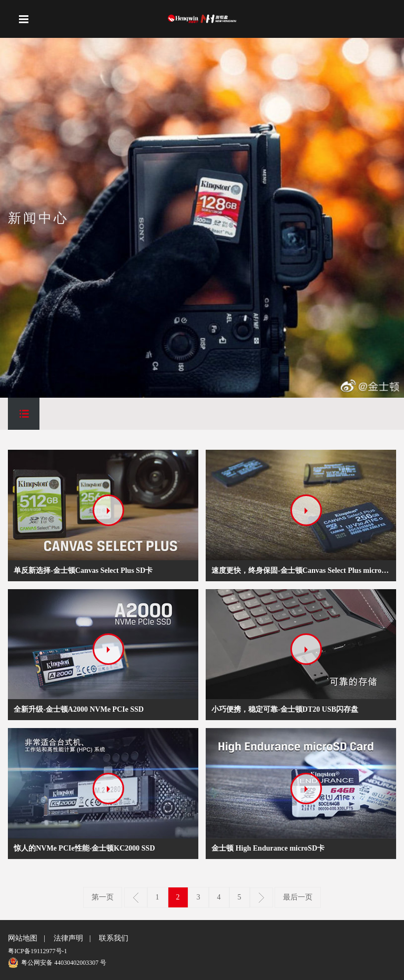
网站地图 (23, 938)
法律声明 (68, 938)
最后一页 (298, 897)
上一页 (136, 897)
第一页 (103, 897)
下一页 (261, 897)
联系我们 (114, 938)
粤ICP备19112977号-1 (37, 951)
